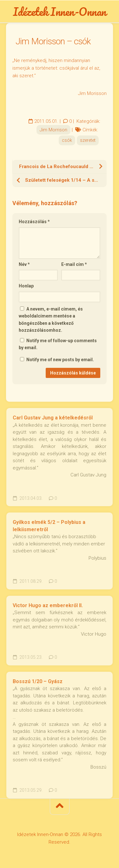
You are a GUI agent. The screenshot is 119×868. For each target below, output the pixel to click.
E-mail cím (74, 264)
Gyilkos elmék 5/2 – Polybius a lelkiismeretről (49, 526)
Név (24, 264)
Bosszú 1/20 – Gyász (38, 681)
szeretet (88, 140)
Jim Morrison (53, 130)
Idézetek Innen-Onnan (60, 11)
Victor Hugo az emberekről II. (48, 605)
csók (67, 140)
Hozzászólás (34, 222)
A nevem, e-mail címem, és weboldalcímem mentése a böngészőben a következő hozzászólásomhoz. (51, 320)
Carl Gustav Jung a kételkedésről (53, 418)
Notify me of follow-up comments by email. (58, 344)
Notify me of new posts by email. (60, 360)
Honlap (26, 286)
